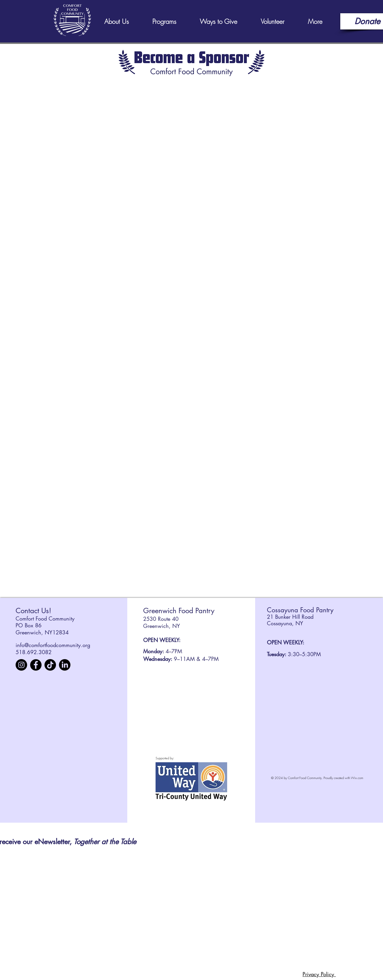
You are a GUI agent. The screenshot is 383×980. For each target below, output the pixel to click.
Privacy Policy (319, 974)
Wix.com (357, 778)
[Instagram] (21, 665)
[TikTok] (50, 665)
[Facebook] (36, 665)
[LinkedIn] (65, 665)
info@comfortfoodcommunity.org (53, 645)
